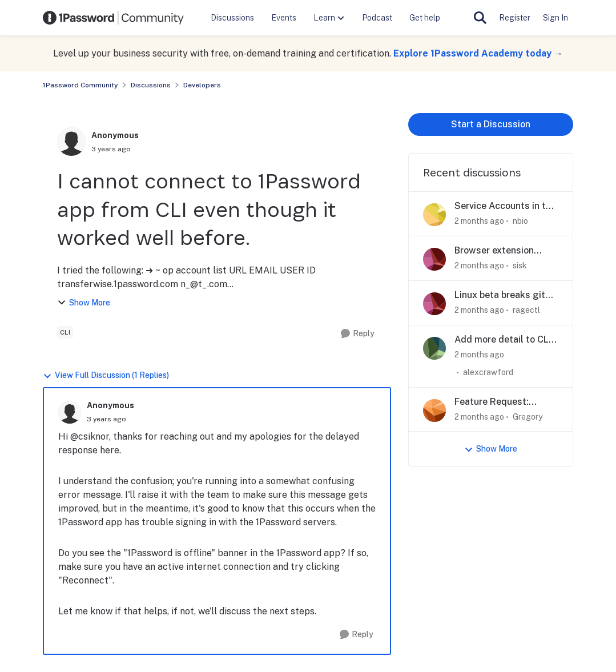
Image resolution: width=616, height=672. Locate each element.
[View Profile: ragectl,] (434, 304)
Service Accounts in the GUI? (505, 206)
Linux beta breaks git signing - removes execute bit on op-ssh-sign (502, 295)
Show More (84, 303)
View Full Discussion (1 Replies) (106, 375)
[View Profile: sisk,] (434, 259)
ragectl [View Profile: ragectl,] (526, 310)
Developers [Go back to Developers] (202, 85)
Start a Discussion (491, 124)
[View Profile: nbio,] (434, 215)
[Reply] (358, 334)
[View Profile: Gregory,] (434, 411)
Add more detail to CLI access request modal (503, 340)
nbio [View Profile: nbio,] (520, 221)
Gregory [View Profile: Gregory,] (528, 416)
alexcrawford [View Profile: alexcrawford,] (488, 372)
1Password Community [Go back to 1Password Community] (80, 85)
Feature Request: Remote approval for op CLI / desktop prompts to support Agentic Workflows (504, 402)
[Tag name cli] (65, 332)
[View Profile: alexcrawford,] (434, 348)
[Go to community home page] (114, 18)
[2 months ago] (479, 221)
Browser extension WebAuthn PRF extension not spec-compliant (497, 251)
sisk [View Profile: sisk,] (520, 265)
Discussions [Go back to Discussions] (151, 85)
